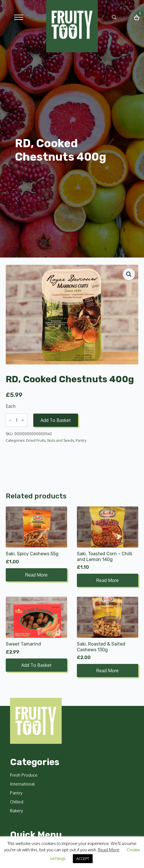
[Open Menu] (19, 17)
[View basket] (137, 17)
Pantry (81, 440)
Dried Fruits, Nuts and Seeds (50, 440)
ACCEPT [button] (83, 859)
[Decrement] (10, 420)
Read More (109, 850)
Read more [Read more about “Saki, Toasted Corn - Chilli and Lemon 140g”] (108, 580)
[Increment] (23, 420)
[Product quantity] (16, 420)
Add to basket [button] (36, 665)
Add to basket (56, 420)
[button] (129, 274)
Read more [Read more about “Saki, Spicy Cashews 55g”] (36, 575)
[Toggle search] (114, 17)
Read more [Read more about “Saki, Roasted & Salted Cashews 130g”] (108, 671)
